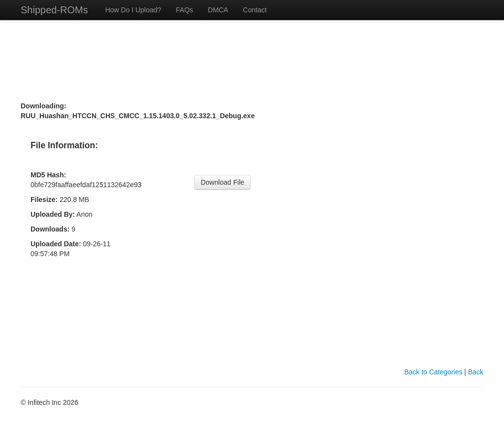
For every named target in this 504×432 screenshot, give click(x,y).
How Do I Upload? (133, 10)
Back (476, 372)
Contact (255, 10)
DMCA (218, 10)
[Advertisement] (252, 38)
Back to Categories (433, 372)
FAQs (184, 10)
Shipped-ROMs (54, 10)
